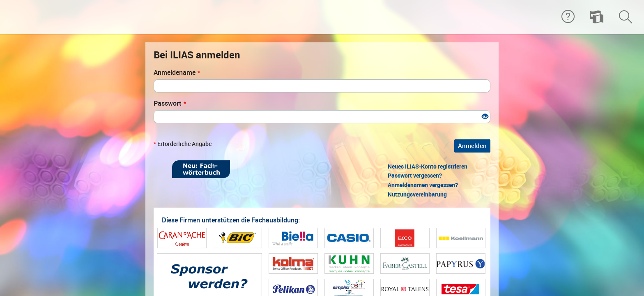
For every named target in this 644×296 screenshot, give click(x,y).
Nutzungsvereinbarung (417, 194)
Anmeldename (177, 73)
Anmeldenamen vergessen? (423, 185)
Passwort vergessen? (415, 176)
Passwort (170, 103)
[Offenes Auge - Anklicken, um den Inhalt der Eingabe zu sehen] (485, 117)
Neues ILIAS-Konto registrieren (428, 166)
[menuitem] (597, 17)
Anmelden (472, 146)
